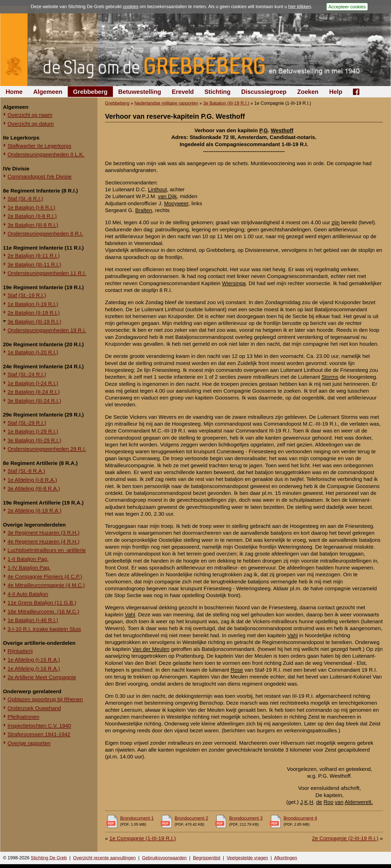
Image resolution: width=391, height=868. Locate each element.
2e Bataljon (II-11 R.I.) (34, 256)
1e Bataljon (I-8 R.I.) (31, 207)
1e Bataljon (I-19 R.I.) (33, 304)
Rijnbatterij (20, 651)
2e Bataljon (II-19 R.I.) (34, 313)
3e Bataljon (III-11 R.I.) (34, 264)
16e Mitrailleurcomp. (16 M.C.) (43, 611)
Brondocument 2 (191, 818)
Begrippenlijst (207, 858)
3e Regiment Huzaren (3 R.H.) (44, 533)
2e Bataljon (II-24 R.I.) (34, 392)
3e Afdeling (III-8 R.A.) (34, 488)
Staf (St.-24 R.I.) (27, 374)
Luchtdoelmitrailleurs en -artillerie (47, 550)
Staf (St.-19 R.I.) (27, 295)
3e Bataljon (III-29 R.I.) (34, 440)
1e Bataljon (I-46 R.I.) (33, 620)
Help (336, 92)
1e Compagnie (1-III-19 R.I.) (142, 838)
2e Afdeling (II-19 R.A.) (35, 510)
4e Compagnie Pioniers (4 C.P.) (45, 576)
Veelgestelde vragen (247, 858)
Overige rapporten (29, 743)
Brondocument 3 (246, 818)
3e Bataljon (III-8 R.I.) (33, 225)
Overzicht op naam (30, 115)
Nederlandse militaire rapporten (166, 103)
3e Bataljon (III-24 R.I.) (34, 401)
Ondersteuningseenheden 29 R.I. (47, 449)
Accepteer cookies (347, 7)
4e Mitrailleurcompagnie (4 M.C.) (46, 585)
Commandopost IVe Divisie (40, 176)
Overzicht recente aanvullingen (104, 858)
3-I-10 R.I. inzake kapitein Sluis (44, 629)
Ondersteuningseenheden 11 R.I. (47, 273)
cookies (131, 7)
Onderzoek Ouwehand (34, 708)
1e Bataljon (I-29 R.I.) (33, 431)
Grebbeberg (90, 92)
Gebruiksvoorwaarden (164, 858)
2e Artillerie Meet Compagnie (42, 677)
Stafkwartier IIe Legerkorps (39, 146)
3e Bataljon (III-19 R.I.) (34, 322)
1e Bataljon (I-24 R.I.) (33, 383)
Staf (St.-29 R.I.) (27, 423)
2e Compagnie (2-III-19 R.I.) (345, 838)
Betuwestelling (140, 92)
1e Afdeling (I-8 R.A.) (32, 480)
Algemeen (48, 92)
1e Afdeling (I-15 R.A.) (34, 660)
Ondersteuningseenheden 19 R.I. (47, 330)
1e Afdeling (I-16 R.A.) (34, 669)
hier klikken (300, 7)
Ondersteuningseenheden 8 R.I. (45, 233)
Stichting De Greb (49, 858)
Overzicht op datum (31, 124)
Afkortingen (286, 858)
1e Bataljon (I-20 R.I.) (33, 352)
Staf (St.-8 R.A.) (26, 471)
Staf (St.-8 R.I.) (25, 198)
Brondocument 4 (300, 818)
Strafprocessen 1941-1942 (39, 734)
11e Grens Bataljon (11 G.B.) (42, 603)
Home (14, 92)
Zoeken (308, 92)
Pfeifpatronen (23, 717)
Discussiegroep (264, 92)
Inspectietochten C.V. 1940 (39, 726)
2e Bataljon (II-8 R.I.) (32, 216)
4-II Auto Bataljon (28, 594)
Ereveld (183, 92)
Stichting (218, 92)
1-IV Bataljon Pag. (29, 568)
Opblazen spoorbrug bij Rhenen (45, 699)
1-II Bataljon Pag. (28, 559)
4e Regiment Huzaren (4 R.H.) (44, 541)
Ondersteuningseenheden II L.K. (46, 154)
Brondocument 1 (137, 818)
